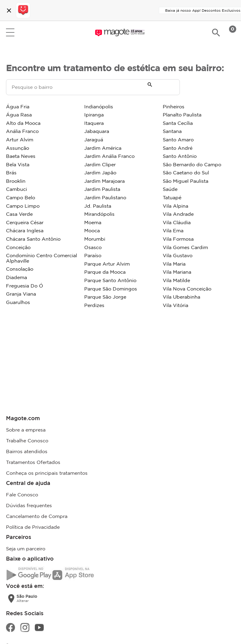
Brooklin (16, 181)
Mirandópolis (99, 214)
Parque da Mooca (105, 272)
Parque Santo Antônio (110, 280)
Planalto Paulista (182, 115)
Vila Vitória (176, 305)
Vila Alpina (176, 206)
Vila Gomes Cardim (185, 247)
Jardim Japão (100, 173)
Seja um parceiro (26, 549)
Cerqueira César (25, 222)
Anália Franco (22, 131)
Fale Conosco (22, 495)
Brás (11, 173)
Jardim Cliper (100, 164)
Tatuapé (172, 197)
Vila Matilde (176, 280)
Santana (172, 131)
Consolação (20, 269)
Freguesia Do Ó (25, 286)
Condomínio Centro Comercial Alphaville (42, 258)
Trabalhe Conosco (27, 441)
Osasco (93, 247)
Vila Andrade (178, 214)
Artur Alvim (20, 140)
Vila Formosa (178, 239)
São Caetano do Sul (186, 173)
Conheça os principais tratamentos (47, 473)
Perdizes (94, 305)
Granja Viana (21, 294)
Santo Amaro (178, 140)
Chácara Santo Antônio (33, 239)
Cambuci (16, 189)
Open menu (10, 32)
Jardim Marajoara (104, 181)
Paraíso (93, 255)
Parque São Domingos (111, 289)
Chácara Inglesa (25, 230)
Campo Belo (21, 197)
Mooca (92, 230)
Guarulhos (18, 302)
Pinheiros (174, 107)
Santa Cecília (178, 123)
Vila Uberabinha (181, 297)
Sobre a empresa (26, 430)
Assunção (18, 148)
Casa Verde (19, 214)
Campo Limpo (23, 206)
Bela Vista (18, 164)
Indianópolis (99, 107)
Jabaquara (97, 131)
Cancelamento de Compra (37, 516)
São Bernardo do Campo (192, 164)
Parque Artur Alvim (107, 264)
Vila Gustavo (178, 255)
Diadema (16, 277)
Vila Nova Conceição (187, 289)
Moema (93, 222)
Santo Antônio (180, 156)
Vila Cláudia (177, 222)
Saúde (170, 189)
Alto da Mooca (23, 123)
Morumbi (95, 239)
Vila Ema (173, 230)
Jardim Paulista (102, 189)
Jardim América (103, 148)
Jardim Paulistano (105, 197)
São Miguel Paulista (186, 181)
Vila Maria (174, 264)
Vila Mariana (177, 272)
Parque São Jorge (105, 297)
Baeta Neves (21, 156)
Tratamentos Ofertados (33, 462)
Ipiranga (94, 115)
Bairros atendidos (27, 451)
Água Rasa (19, 115)
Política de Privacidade (33, 527)
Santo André (178, 148)
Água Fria (18, 107)
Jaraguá (94, 140)
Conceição (18, 247)
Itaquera (94, 123)
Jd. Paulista (98, 206)
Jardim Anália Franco (109, 156)
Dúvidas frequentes (29, 505)
